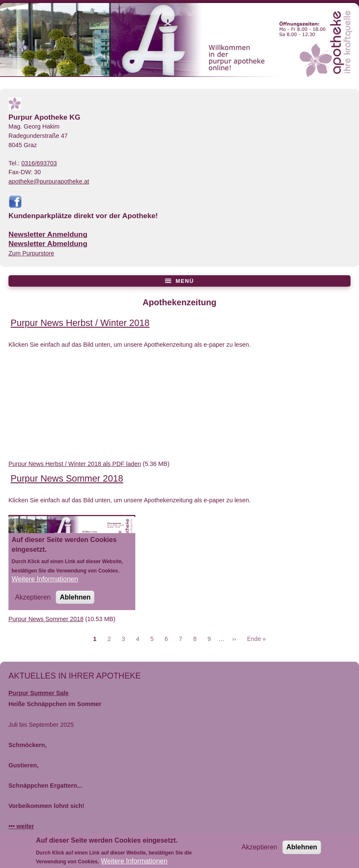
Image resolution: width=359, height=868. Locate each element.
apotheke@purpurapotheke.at (49, 181)
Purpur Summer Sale (38, 693)
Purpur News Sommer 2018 (46, 619)
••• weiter (21, 826)
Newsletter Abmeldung (48, 244)
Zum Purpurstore (31, 253)
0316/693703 (39, 163)
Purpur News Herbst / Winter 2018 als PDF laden (75, 464)
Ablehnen (302, 850)
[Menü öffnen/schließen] (179, 281)
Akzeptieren (259, 850)
